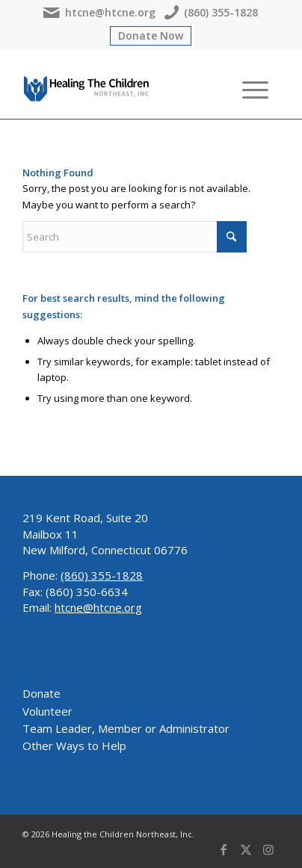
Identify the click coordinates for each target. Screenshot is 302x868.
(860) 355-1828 (211, 13)
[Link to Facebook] (224, 849)
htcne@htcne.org (99, 13)
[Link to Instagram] (268, 849)
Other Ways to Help (74, 745)
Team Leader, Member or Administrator (126, 728)
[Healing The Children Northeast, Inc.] (87, 89)
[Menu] (248, 89)
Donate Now (151, 35)
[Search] (213, 89)
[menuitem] (213, 89)
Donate (41, 693)
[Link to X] (246, 849)
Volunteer (47, 711)
